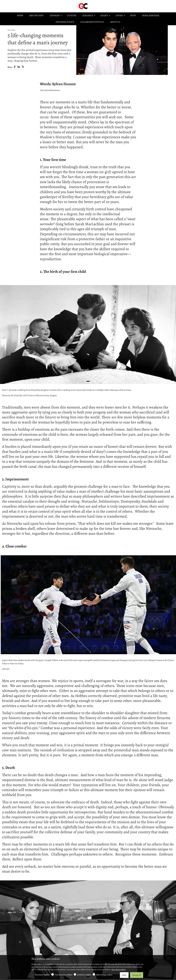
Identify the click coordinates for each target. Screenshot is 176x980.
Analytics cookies (84, 975)
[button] (88, 381)
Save (124, 975)
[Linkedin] (19, 67)
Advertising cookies (104, 975)
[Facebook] (15, 67)
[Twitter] (23, 67)
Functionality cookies (63, 975)
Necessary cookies (42, 975)
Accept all (137, 975)
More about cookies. (119, 970)
